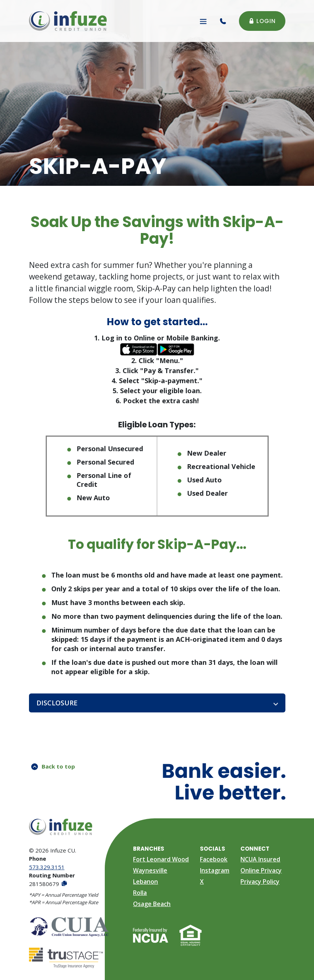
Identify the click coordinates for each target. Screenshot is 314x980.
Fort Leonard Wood (161, 859)
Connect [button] (255, 849)
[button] (157, 703)
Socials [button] (213, 849)
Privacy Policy (260, 882)
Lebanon (145, 882)
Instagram (215, 870)
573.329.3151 (47, 867)
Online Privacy (261, 870)
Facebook (214, 859)
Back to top (53, 766)
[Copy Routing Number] (64, 884)
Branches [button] (149, 849)
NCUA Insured (260, 859)
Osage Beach (152, 904)
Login (262, 21)
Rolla (140, 893)
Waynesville (150, 870)
